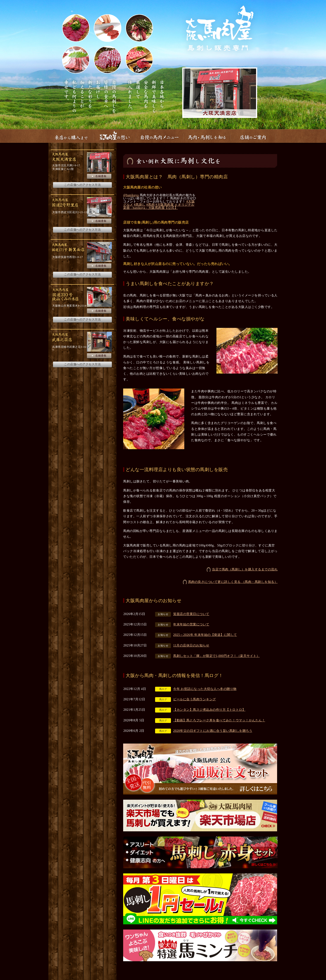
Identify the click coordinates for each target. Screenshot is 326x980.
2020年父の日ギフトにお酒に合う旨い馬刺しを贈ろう (213, 731)
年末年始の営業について (191, 624)
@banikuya (131, 195)
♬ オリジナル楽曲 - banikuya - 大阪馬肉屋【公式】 (159, 206)
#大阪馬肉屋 (165, 205)
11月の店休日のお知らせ (191, 645)
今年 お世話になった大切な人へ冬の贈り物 (205, 689)
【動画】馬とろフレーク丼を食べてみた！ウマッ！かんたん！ (219, 720)
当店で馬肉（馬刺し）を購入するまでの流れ (245, 569)
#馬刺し (140, 205)
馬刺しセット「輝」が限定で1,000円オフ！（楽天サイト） (216, 656)
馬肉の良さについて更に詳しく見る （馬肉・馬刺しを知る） (233, 582)
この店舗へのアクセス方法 (82, 185)
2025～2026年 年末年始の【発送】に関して (205, 635)
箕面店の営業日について (191, 614)
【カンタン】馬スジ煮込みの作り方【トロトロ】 (209, 710)
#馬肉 (151, 205)
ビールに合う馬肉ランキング (195, 699)
